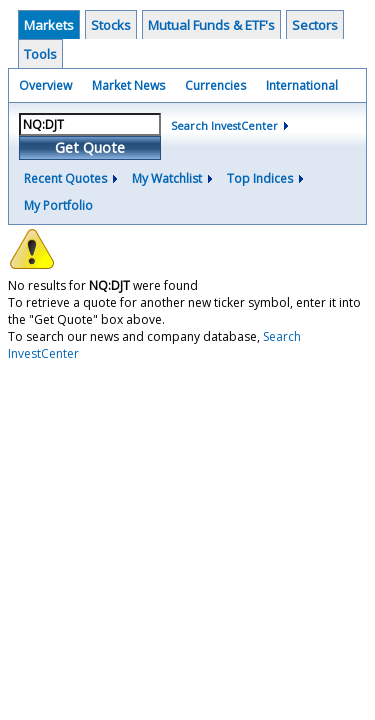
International (302, 85)
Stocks (111, 25)
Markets (49, 25)
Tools (40, 54)
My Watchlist (167, 178)
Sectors (315, 25)
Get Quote (90, 147)
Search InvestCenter (224, 125)
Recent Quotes (65, 178)
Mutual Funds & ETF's (211, 25)
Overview (45, 85)
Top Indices (260, 178)
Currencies (215, 85)
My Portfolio (58, 205)
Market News (128, 85)
